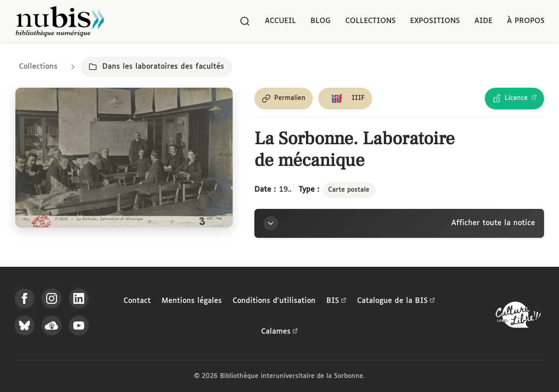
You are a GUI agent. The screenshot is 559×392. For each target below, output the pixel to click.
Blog (321, 21)
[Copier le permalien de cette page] (284, 99)
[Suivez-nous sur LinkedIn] (79, 298)
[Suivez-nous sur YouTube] (79, 326)
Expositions (435, 21)
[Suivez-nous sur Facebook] (24, 298)
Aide (483, 21)
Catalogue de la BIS (396, 301)
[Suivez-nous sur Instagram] (52, 298)
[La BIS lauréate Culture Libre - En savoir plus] (518, 317)
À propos (526, 21)
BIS (336, 301)
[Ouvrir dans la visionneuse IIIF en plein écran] (124, 158)
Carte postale (349, 190)
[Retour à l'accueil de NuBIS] (60, 21)
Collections (370, 21)
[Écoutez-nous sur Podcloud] (52, 326)
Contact (137, 301)
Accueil (280, 21)
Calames (279, 332)
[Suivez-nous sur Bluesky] (24, 326)
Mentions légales (192, 301)
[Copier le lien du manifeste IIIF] (345, 99)
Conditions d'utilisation (274, 301)
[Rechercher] (245, 21)
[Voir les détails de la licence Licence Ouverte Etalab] (514, 99)
